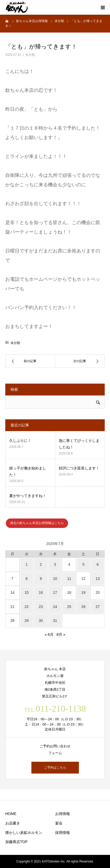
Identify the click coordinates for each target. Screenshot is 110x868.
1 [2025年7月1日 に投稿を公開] (27, 564)
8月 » (61, 634)
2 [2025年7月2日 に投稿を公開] (41, 564)
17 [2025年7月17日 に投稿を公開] (55, 592)
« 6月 (49, 634)
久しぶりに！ (20, 441)
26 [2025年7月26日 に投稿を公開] (83, 607)
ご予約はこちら (55, 768)
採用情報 (63, 833)
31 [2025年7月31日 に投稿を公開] (55, 621)
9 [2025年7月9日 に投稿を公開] (41, 579)
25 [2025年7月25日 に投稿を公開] (69, 607)
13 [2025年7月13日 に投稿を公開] (98, 579)
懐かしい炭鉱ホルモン (24, 833)
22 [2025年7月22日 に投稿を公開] (27, 607)
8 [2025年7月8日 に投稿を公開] (27, 579)
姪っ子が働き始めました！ (28, 471)
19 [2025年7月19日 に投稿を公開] (83, 592)
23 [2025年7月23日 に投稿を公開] (41, 607)
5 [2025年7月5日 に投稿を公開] (83, 564)
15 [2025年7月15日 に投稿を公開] (27, 592)
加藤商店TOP (16, 842)
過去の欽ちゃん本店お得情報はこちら (37, 523)
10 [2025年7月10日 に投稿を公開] (55, 579)
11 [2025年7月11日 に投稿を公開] (69, 579)
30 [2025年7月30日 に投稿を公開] (41, 621)
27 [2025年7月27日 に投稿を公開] (98, 607)
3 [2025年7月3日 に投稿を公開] (55, 564)
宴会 (59, 823)
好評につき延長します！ (79, 468)
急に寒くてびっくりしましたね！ (79, 444)
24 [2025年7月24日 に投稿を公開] (55, 607)
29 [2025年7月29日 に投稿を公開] (27, 621)
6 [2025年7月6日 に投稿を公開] (98, 564)
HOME (11, 814)
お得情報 (63, 814)
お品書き (13, 823)
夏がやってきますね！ (28, 496)
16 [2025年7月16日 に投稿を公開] (41, 592)
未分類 (30, 55)
